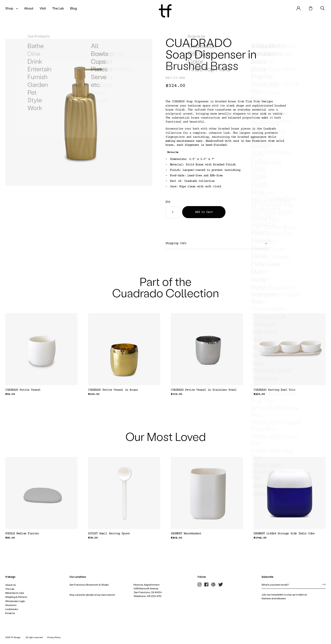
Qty (168, 202)
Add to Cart (204, 212)
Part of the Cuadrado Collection (165, 287)
